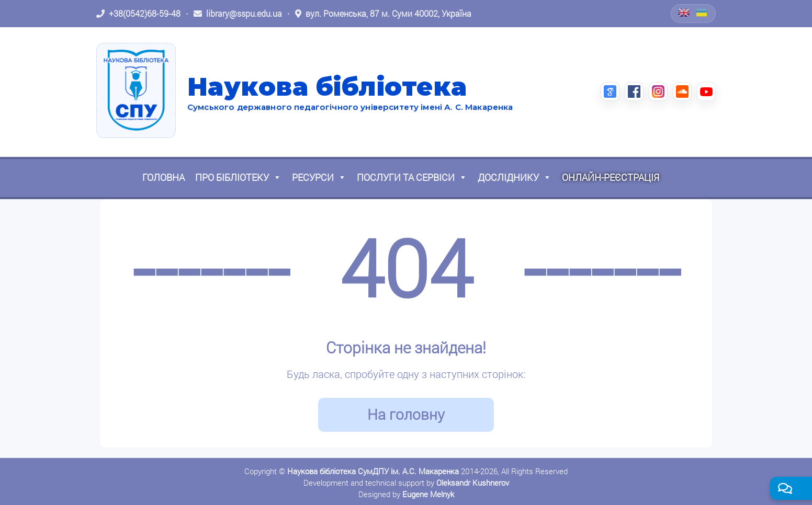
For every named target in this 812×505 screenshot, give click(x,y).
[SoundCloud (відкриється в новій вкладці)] (682, 91)
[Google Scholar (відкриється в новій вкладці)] (610, 91)
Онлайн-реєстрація (611, 177)
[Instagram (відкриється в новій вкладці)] (658, 91)
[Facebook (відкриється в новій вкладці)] (634, 91)
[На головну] (136, 90)
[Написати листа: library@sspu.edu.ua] (238, 14)
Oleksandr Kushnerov (473, 483)
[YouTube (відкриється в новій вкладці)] (706, 91)
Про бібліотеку (238, 177)
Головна (163, 177)
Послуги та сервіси (412, 177)
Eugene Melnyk (428, 494)
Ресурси (319, 177)
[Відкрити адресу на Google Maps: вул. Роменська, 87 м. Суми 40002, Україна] (383, 14)
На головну (406, 414)
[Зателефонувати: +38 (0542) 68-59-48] (138, 14)
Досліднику (515, 177)
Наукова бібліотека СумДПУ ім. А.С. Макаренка (373, 471)
